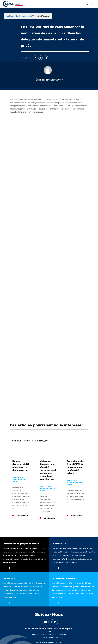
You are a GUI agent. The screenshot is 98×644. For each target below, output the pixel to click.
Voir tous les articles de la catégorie (30, 441)
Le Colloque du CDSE (25, 16)
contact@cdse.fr (56, 638)
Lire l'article (23, 515)
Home (11, 16)
